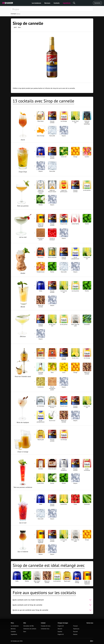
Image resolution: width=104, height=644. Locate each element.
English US (61, 634)
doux (19, 27)
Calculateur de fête (29, 626)
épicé (15, 27)
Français (75, 626)
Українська (76, 629)
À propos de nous (46, 626)
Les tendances (36, 3)
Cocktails (57, 3)
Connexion (97, 3)
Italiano (75, 634)
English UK (61, 626)
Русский (75, 632)
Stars (25, 632)
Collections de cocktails (30, 629)
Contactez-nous (45, 629)
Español (60, 632)
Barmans (47, 3)
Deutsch (60, 629)
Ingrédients (67, 3)
